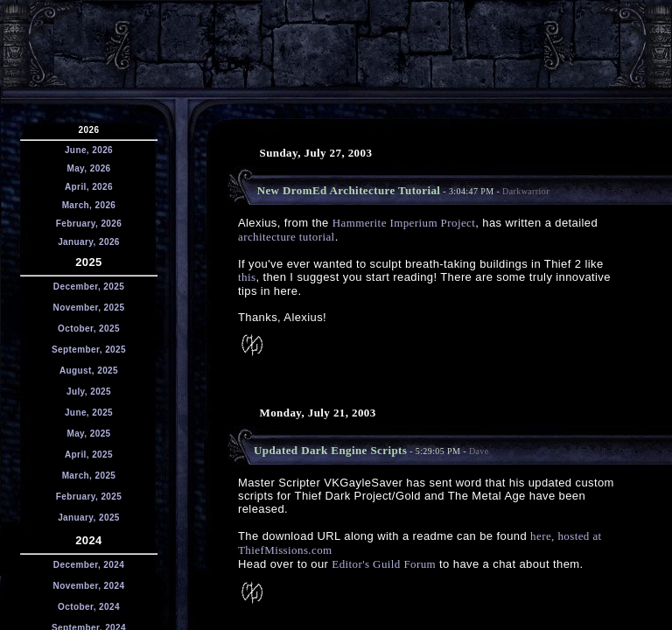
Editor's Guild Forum (384, 564)
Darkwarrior (526, 191)
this (247, 277)
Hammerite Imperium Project (404, 223)
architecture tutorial (287, 237)
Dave (479, 451)
